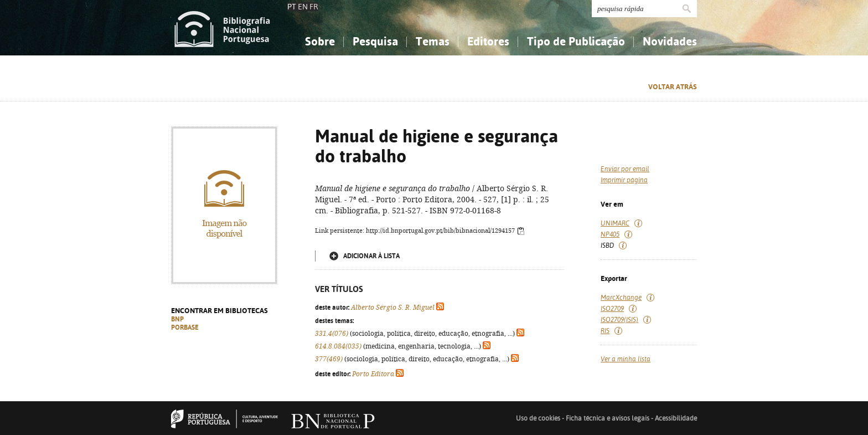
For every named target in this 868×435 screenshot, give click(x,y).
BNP (177, 319)
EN (303, 7)
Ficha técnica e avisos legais (608, 418)
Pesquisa (375, 41)
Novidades (670, 41)
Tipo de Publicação (576, 41)
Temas (433, 41)
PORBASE (185, 327)
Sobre (320, 41)
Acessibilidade (676, 418)
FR (314, 7)
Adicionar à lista (371, 256)
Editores (488, 41)
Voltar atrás (673, 87)
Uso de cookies (538, 418)
